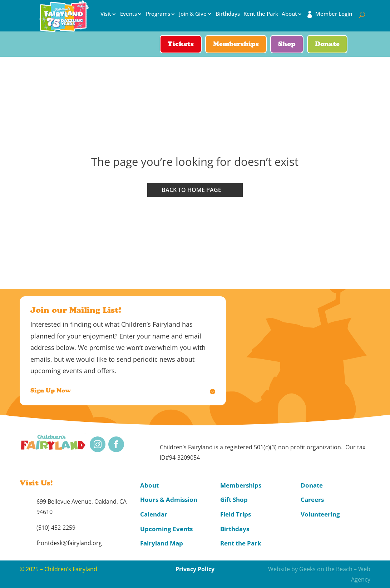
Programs (158, 14)
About (289, 14)
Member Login (334, 14)
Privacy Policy (195, 569)
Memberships (236, 45)
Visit (106, 14)
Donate (327, 45)
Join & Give (193, 14)
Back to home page (191, 190)
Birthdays (228, 14)
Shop (287, 45)
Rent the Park (261, 14)
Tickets (181, 45)
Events (129, 14)
